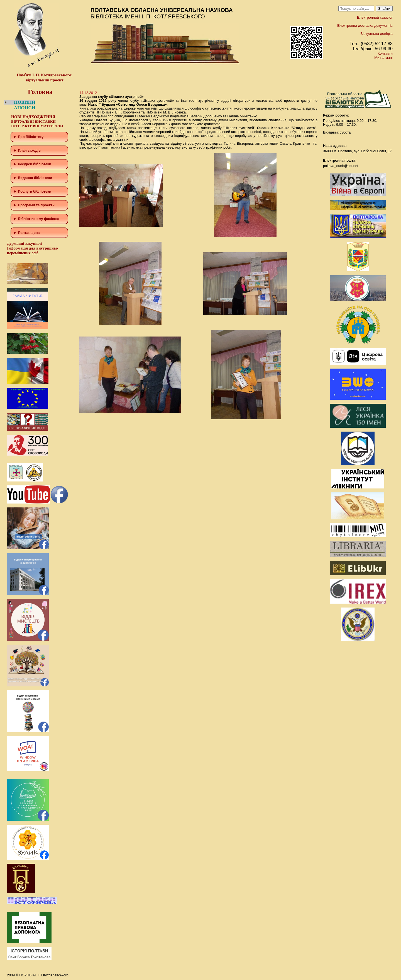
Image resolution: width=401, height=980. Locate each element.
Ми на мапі (383, 58)
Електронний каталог (375, 17)
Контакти (385, 53)
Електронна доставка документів (365, 26)
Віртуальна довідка (376, 34)
